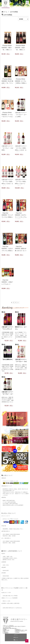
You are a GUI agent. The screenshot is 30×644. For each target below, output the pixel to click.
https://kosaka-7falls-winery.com (10, 628)
